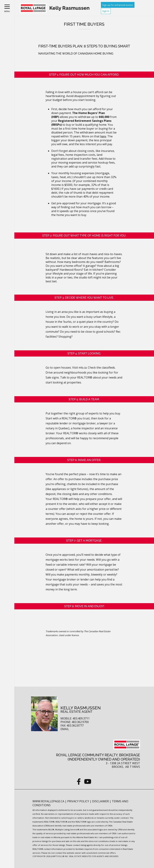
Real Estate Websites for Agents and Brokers (94, 856)
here (103, 136)
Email (65, 729)
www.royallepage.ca (48, 801)
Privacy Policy (79, 801)
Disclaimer (101, 801)
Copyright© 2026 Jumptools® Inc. (51, 856)
